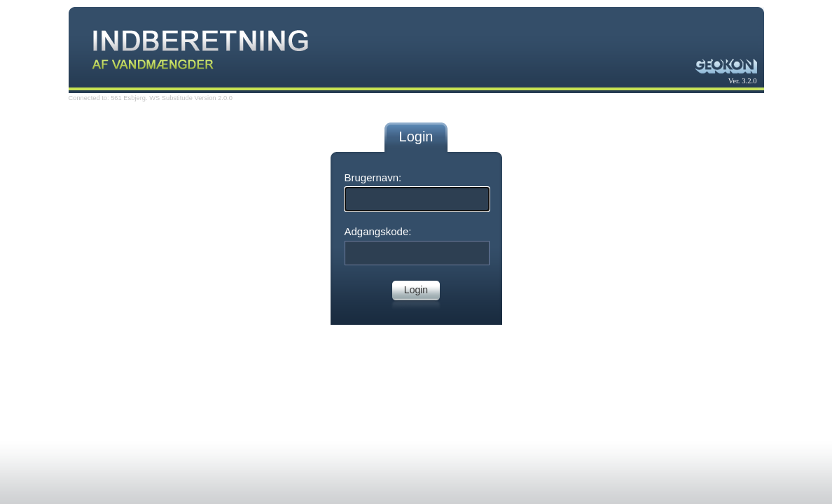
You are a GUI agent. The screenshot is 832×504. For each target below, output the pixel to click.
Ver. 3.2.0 (743, 81)
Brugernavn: (373, 177)
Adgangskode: (378, 231)
